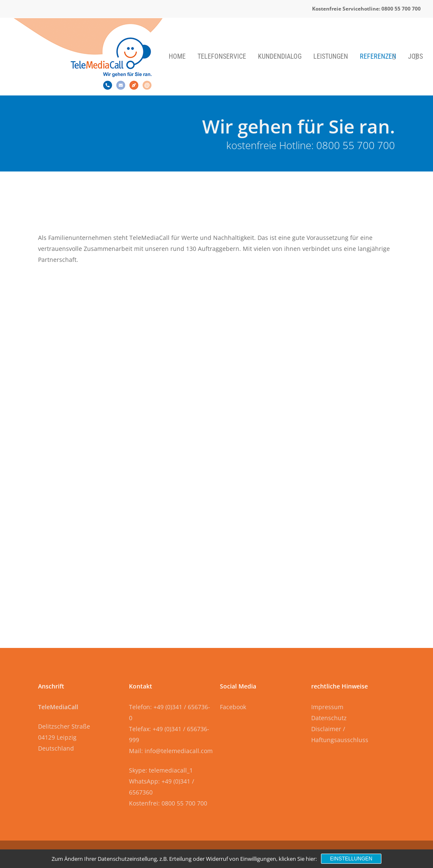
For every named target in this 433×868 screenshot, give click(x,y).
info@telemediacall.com (179, 751)
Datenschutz (329, 718)
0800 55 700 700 (356, 145)
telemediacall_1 (171, 770)
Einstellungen (351, 859)
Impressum (327, 707)
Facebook (233, 707)
